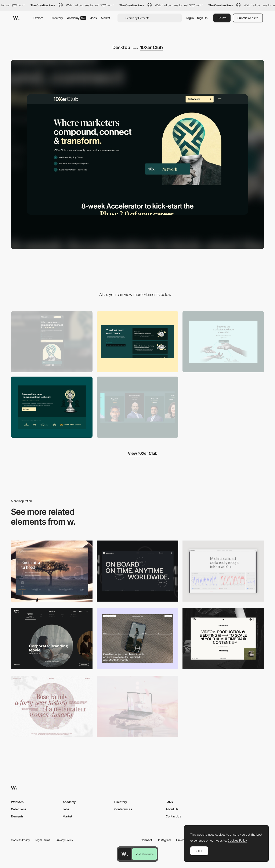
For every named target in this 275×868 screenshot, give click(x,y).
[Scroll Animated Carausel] (137, 342)
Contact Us (173, 816)
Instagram (165, 840)
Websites (17, 802)
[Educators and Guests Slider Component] (137, 407)
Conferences (123, 809)
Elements (17, 816)
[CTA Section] (223, 342)
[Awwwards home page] (125, 854)
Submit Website (248, 18)
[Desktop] (137, 571)
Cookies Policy (20, 840)
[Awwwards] (16, 18)
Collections (19, 809)
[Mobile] (52, 342)
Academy (77, 18)
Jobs (94, 18)
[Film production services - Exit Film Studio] (52, 639)
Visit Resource (145, 854)
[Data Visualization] (223, 571)
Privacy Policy (64, 840)
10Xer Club (151, 47)
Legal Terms (43, 840)
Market (106, 18)
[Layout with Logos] (52, 407)
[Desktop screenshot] (52, 706)
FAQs (169, 802)
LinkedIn (182, 840)
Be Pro (222, 18)
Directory (57, 18)
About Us (172, 809)
